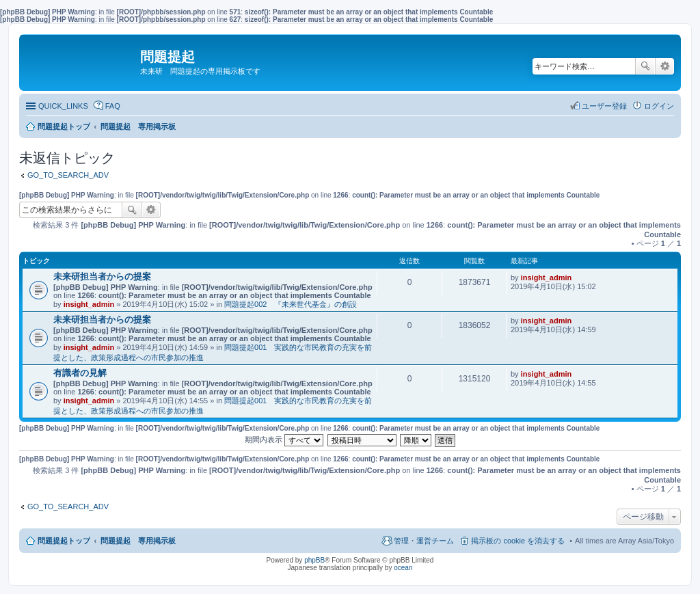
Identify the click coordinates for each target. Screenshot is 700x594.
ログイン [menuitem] (659, 106)
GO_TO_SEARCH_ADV (68, 175)
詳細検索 (665, 66)
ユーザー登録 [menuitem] (604, 106)
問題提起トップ (64, 541)
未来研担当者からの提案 (102, 276)
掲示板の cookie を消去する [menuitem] (518, 541)
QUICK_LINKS (63, 106)
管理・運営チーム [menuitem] (424, 541)
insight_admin (89, 304)
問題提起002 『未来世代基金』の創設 (291, 304)
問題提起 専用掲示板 (138, 541)
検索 (645, 66)
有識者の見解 (80, 373)
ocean (403, 568)
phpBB (314, 560)
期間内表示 (284, 440)
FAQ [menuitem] (113, 106)
